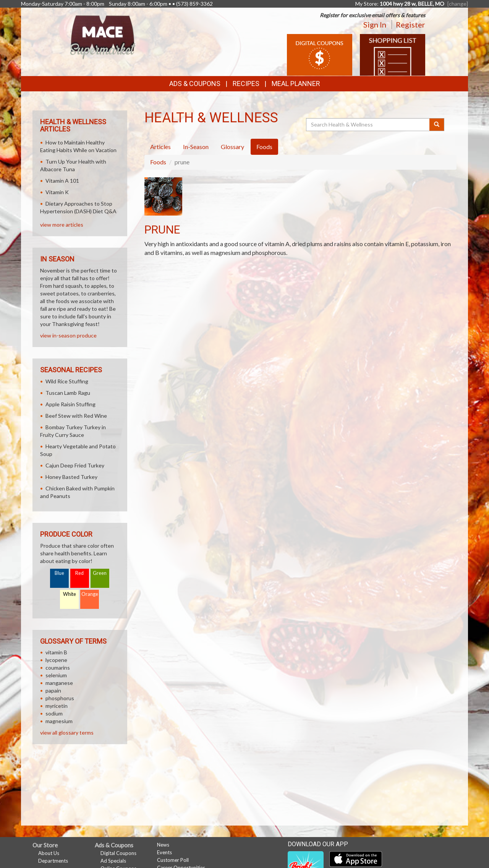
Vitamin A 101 (62, 181)
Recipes (246, 84)
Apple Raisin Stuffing (70, 404)
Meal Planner (296, 84)
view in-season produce (68, 335)
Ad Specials (113, 861)
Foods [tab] (264, 147)
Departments (53, 861)
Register (410, 24)
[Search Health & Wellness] (368, 125)
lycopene (56, 660)
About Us (49, 853)
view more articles (62, 225)
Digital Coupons (118, 853)
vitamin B (56, 652)
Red (79, 573)
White (70, 594)
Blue (59, 573)
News (163, 845)
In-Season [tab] (196, 147)
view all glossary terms (67, 733)
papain (53, 690)
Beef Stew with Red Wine (76, 416)
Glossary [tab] (232, 147)
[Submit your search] (437, 125)
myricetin (57, 706)
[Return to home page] (103, 37)
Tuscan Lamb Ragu (68, 393)
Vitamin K (57, 192)
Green (100, 573)
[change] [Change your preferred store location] (458, 4)
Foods (158, 162)
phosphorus (60, 698)
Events (164, 852)
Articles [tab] (160, 147)
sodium (54, 713)
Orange (90, 594)
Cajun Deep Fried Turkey (75, 465)
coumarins (58, 668)
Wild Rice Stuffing (67, 381)
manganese (59, 683)
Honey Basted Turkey (71, 477)
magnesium (59, 721)
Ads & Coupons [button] (195, 84)
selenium (56, 675)
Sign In (375, 24)
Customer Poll (173, 860)
